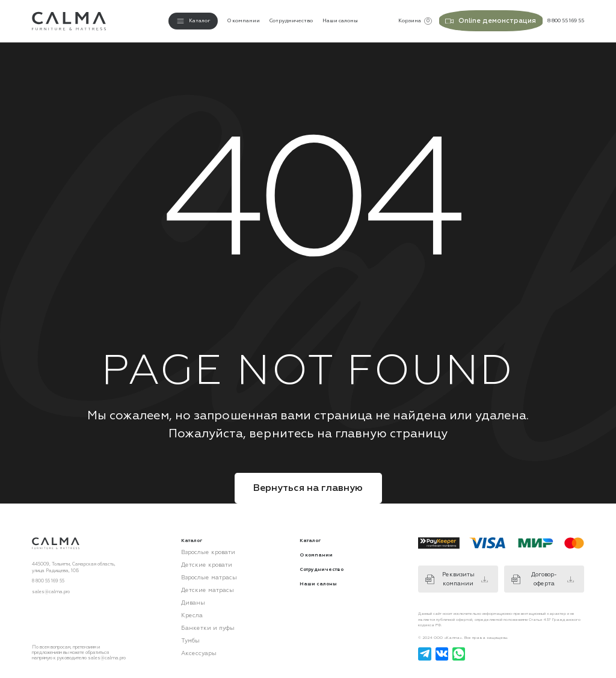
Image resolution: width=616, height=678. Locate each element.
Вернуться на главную (308, 486)
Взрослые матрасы (201, 571)
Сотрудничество (291, 20)
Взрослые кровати (201, 550)
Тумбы (187, 624)
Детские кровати (199, 560)
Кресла (189, 602)
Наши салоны (340, 20)
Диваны (189, 592)
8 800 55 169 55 (48, 579)
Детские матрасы (199, 581)
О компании (244, 20)
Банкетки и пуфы (199, 613)
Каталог (310, 538)
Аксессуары (194, 634)
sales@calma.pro (51, 589)
